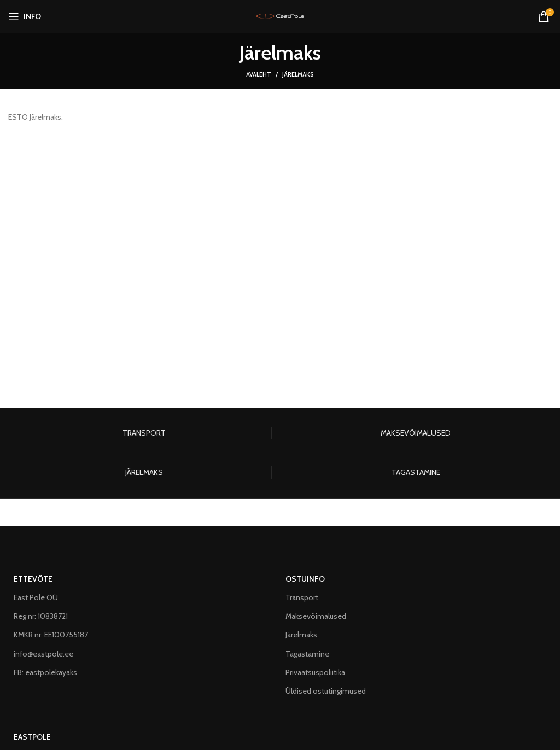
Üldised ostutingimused (326, 691)
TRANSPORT (144, 433)
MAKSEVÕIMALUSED (416, 433)
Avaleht (259, 74)
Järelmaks (301, 635)
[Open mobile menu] (25, 16)
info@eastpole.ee (43, 654)
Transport (302, 597)
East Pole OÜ (36, 597)
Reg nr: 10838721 (41, 616)
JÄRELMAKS (144, 472)
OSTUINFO (305, 579)
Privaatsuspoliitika (315, 672)
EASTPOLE (32, 737)
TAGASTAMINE (416, 472)
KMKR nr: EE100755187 (51, 635)
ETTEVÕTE (33, 579)
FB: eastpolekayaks (45, 672)
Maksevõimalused (316, 616)
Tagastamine (307, 654)
